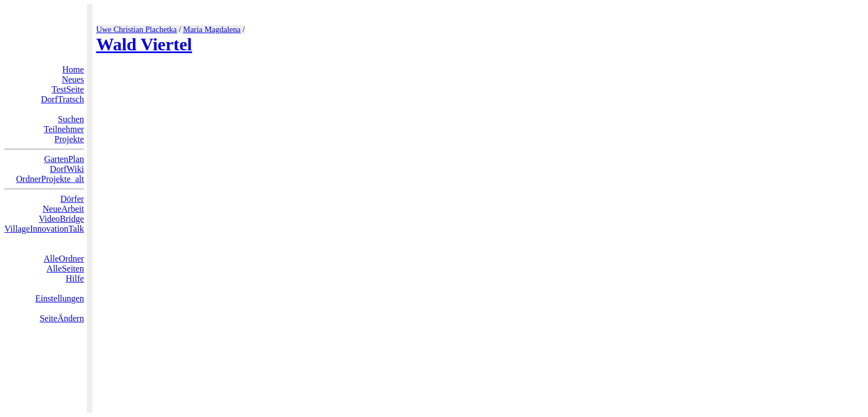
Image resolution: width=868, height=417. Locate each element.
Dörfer (72, 199)
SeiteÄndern (62, 318)
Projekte (69, 139)
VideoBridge (61, 219)
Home (73, 69)
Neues (73, 79)
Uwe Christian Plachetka (137, 29)
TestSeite (68, 89)
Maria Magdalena (212, 29)
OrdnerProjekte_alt (50, 179)
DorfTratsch (63, 99)
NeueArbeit (63, 209)
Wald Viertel (144, 44)
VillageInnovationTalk (44, 229)
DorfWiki (67, 169)
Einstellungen (60, 298)
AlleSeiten (65, 269)
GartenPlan (64, 159)
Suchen (71, 119)
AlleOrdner (64, 259)
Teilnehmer (64, 129)
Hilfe (75, 278)
